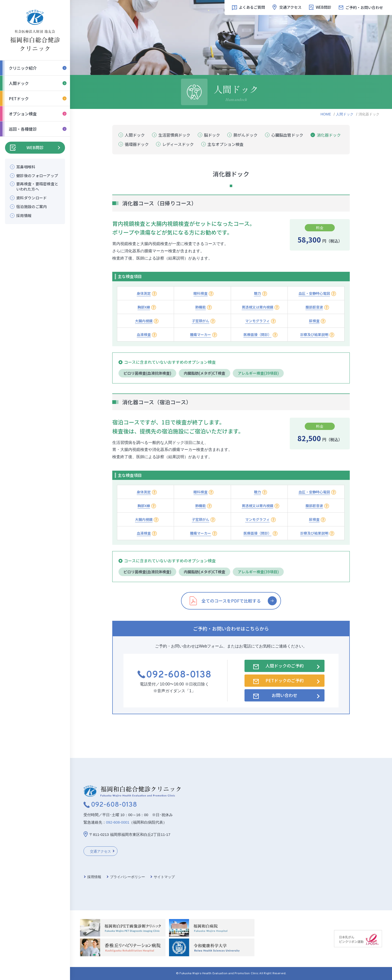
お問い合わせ (284, 695)
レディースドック (178, 144)
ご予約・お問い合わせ (364, 7)
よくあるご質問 (252, 7)
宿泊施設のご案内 (31, 206)
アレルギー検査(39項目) (258, 373)
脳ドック (212, 135)
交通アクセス (290, 7)
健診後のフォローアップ (37, 175)
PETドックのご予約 (285, 680)
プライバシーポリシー (127, 877)
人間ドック (345, 114)
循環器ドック (137, 144)
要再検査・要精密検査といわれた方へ (37, 186)
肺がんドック (245, 135)
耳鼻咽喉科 (26, 167)
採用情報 (24, 215)
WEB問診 (35, 147)
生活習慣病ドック (174, 135)
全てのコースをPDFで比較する (231, 601)
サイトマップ (164, 877)
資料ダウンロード (31, 198)
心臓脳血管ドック (287, 135)
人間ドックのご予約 (285, 666)
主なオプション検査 (225, 144)
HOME (326, 114)
